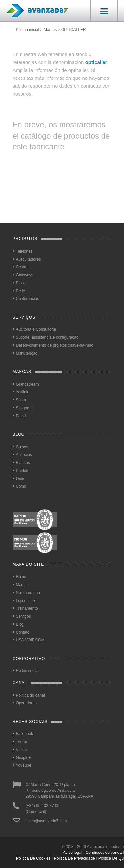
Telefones (24, 251)
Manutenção (27, 353)
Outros (22, 479)
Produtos (24, 471)
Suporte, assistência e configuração (47, 337)
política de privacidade (74, 858)
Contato (23, 632)
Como (21, 486)
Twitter (22, 742)
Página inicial (28, 30)
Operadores (26, 703)
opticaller (96, 62)
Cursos (22, 447)
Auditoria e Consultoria (36, 329)
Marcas (50, 30)
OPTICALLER (74, 30)
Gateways (25, 275)
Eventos (23, 463)
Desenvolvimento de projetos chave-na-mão (55, 345)
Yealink (22, 392)
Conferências (28, 299)
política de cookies (33, 858)
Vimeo (21, 750)
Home (21, 577)
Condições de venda (104, 852)
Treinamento (27, 608)
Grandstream (27, 384)
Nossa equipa (28, 593)
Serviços (23, 616)
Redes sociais (28, 671)
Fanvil (21, 416)
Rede (21, 291)
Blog (20, 624)
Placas (22, 283)
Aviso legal (73, 852)
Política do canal (30, 695)
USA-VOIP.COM (30, 640)
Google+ (23, 758)
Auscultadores (28, 259)
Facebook (25, 734)
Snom (21, 400)
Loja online (25, 601)
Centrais (23, 267)
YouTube (24, 765)
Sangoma (24, 408)
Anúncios (24, 455)
